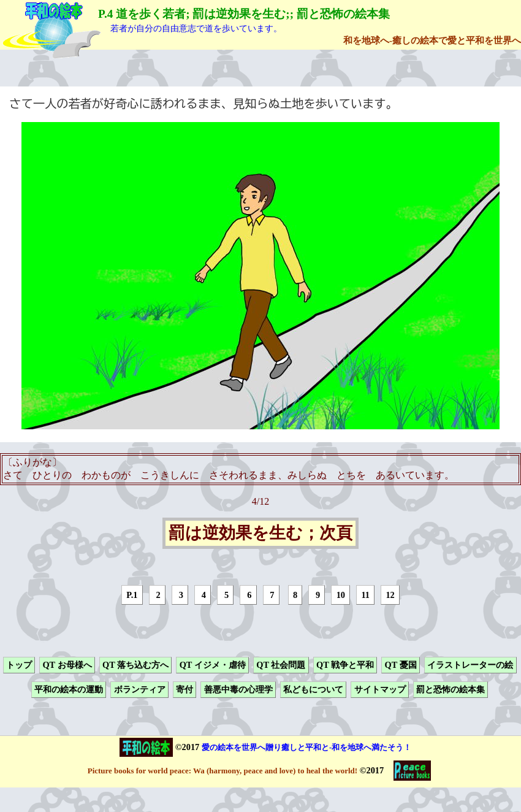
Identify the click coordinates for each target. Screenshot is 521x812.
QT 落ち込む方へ (135, 665)
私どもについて (313, 690)
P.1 (132, 595)
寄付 (184, 690)
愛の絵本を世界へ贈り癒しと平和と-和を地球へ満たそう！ (306, 747)
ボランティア (140, 690)
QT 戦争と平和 (345, 665)
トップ (19, 665)
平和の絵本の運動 (69, 690)
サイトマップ (380, 690)
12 (390, 595)
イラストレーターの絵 (470, 665)
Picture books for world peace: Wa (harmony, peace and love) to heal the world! (222, 771)
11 (365, 595)
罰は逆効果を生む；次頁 (260, 534)
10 (341, 595)
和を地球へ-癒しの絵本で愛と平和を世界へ (432, 40)
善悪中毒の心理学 (238, 690)
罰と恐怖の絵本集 (451, 690)
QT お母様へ (67, 665)
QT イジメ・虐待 (213, 665)
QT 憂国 (401, 665)
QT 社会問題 (281, 665)
